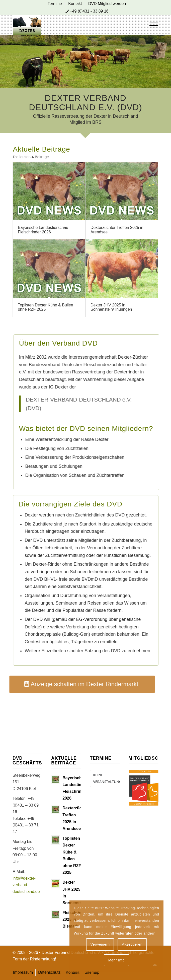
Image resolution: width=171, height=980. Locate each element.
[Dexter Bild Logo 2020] (71, 25)
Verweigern (100, 944)
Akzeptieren (132, 944)
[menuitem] (55, 4)
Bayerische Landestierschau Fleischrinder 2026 (43, 230)
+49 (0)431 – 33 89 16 (26, 805)
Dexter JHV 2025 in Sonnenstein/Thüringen (111, 307)
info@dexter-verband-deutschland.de (26, 885)
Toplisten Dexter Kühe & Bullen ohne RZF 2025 (46, 307)
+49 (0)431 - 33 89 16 (89, 11)
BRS (97, 122)
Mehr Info (116, 960)
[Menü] (151, 25)
